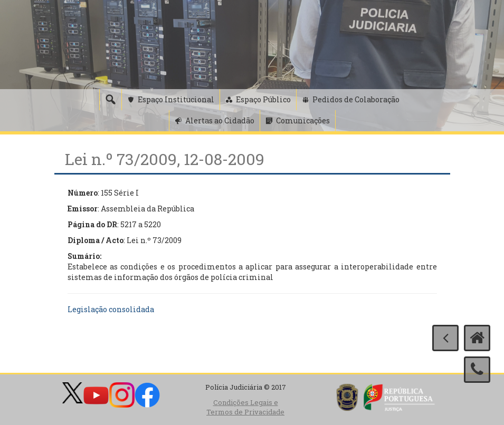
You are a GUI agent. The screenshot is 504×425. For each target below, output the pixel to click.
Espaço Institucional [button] (176, 99)
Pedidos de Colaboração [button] (356, 99)
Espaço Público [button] (263, 99)
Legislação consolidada (111, 309)
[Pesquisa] (110, 100)
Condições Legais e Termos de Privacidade (245, 407)
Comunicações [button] (303, 120)
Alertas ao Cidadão (220, 120)
